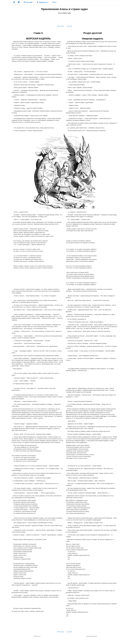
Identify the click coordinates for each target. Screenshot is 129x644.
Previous (61, 26)
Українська (43, 2)
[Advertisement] (65, 18)
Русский (29, 2)
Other (54, 2)
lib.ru (40, 636)
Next (69, 26)
